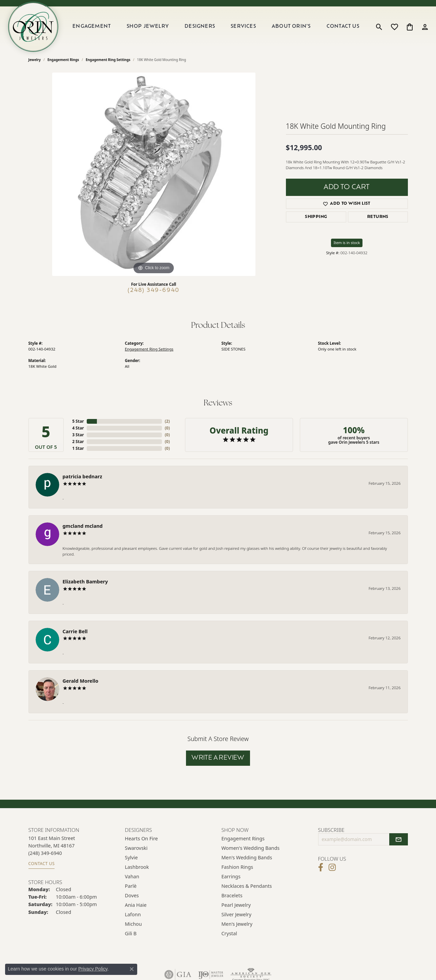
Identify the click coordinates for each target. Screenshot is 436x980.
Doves (132, 895)
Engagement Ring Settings (108, 60)
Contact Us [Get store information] (42, 864)
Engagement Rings (63, 60)
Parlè (131, 886)
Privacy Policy (93, 969)
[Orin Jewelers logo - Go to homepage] (33, 27)
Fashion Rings (237, 867)
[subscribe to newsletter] (398, 839)
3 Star (78, 435)
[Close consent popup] (132, 969)
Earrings (231, 876)
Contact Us (343, 27)
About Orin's (291, 27)
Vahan (132, 876)
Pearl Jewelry (236, 905)
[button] (379, 27)
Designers (200, 27)
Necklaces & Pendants (247, 886)
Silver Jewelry (237, 914)
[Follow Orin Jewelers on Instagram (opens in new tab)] (332, 867)
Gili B (131, 933)
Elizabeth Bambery (85, 582)
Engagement (92, 27)
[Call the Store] (45, 853)
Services (243, 27)
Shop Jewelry (148, 27)
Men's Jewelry (237, 924)
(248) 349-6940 (154, 291)
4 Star (78, 428)
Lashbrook (137, 867)
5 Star (78, 421)
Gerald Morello (81, 681)
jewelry (35, 60)
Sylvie (131, 857)
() (167, 421)
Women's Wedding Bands (251, 848)
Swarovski (136, 848)
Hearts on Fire (141, 838)
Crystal (229, 933)
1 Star (78, 448)
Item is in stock (347, 243)
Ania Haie (136, 905)
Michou (133, 924)
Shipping (316, 217)
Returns (378, 217)
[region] (154, 174)
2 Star (78, 442)
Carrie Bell (75, 631)
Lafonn (133, 914)
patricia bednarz (82, 476)
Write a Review (218, 758)
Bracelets (232, 895)
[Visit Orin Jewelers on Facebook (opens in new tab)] (321, 867)
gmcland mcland (83, 526)
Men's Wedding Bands (247, 857)
